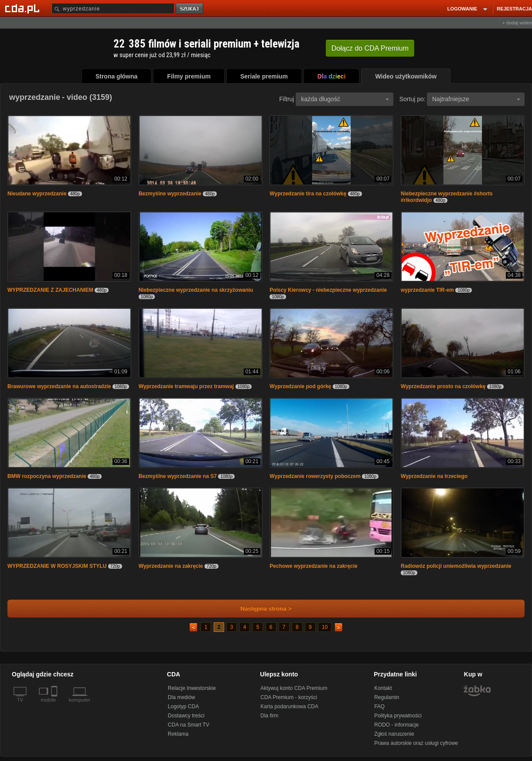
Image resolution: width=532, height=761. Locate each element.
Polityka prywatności (398, 716)
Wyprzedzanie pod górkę (300, 386)
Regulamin (387, 697)
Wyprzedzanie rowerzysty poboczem (315, 476)
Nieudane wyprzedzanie (37, 194)
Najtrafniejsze (476, 99)
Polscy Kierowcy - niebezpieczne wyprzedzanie (328, 290)
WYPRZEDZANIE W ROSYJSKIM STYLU (57, 566)
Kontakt (383, 688)
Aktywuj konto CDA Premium (294, 688)
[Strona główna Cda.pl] (24, 8)
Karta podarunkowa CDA (289, 706)
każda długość (345, 99)
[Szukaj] (113, 9)
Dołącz (370, 48)
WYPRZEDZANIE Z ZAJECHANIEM (50, 290)
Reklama (178, 734)
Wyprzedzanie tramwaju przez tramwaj (186, 386)
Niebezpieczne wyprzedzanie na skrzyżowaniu (196, 290)
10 (325, 627)
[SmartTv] (55, 705)
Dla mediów (182, 697)
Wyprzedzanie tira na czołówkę (308, 194)
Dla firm (269, 716)
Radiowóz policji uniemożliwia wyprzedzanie (456, 566)
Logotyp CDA (183, 706)
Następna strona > (260, 609)
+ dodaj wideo (517, 23)
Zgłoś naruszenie (394, 734)
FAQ (379, 706)
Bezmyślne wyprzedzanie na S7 (178, 476)
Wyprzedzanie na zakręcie (171, 566)
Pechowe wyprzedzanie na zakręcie (313, 566)
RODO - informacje (396, 725)
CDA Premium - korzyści (289, 697)
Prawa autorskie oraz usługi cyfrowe (416, 743)
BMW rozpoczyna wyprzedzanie (48, 476)
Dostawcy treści (186, 716)
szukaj (190, 9)
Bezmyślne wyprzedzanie (171, 194)
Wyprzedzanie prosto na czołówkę (443, 386)
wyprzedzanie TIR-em (427, 290)
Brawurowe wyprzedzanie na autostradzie (59, 386)
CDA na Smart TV (189, 725)
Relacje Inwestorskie (192, 688)
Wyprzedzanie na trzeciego (434, 476)
